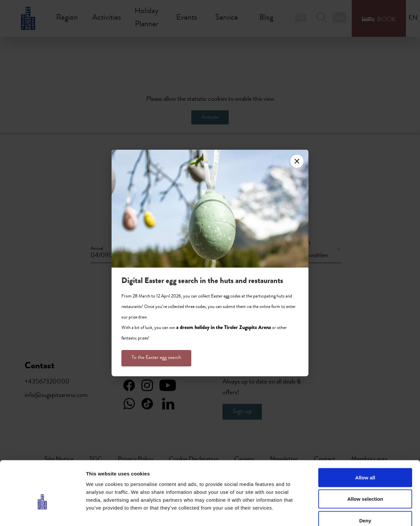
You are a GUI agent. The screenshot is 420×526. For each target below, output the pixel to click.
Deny (365, 483)
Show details (344, 513)
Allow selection (365, 461)
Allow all (365, 440)
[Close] (297, 161)
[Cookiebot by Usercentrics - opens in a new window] (42, 513)
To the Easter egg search (156, 358)
